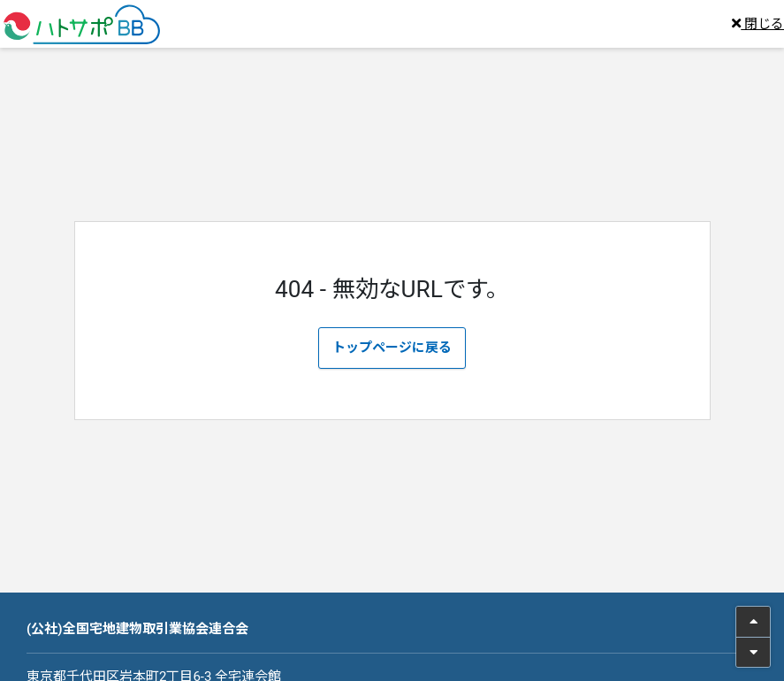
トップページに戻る (392, 348)
